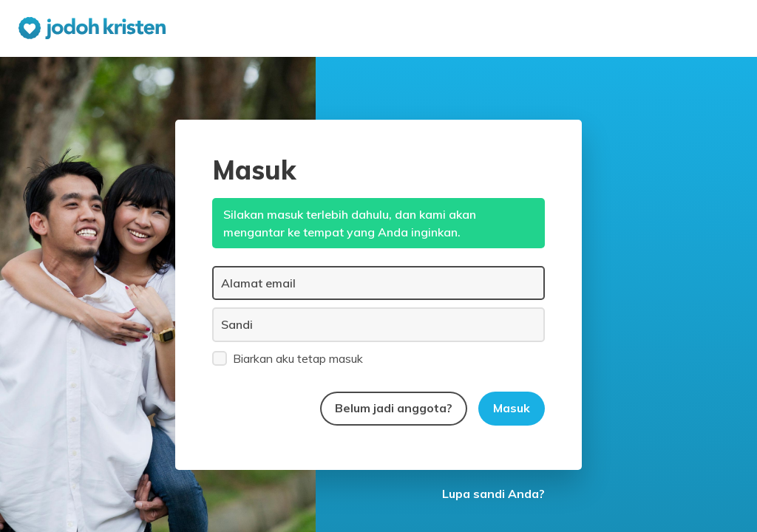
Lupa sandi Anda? (493, 494)
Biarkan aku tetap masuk (288, 358)
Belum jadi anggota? (394, 408)
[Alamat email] (378, 283)
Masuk (512, 408)
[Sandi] (378, 324)
